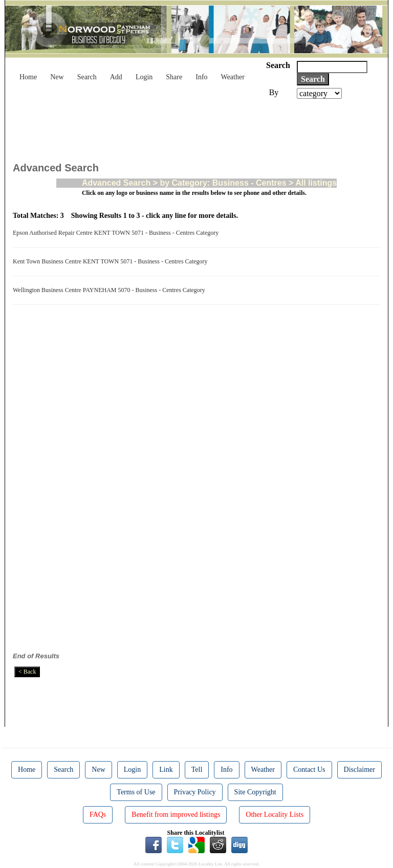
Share (174, 77)
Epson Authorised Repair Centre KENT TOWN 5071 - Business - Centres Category (117, 233)
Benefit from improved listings (176, 815)
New (57, 77)
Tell (197, 770)
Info (201, 77)
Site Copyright (255, 792)
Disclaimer (359, 770)
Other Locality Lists (275, 815)
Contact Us (309, 770)
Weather (233, 77)
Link (166, 770)
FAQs (98, 815)
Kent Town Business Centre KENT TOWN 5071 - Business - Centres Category (112, 261)
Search (87, 77)
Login (144, 77)
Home (28, 77)
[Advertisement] (199, 127)
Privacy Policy (195, 792)
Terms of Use (136, 792)
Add (116, 77)
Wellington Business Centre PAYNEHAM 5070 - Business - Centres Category (111, 290)
